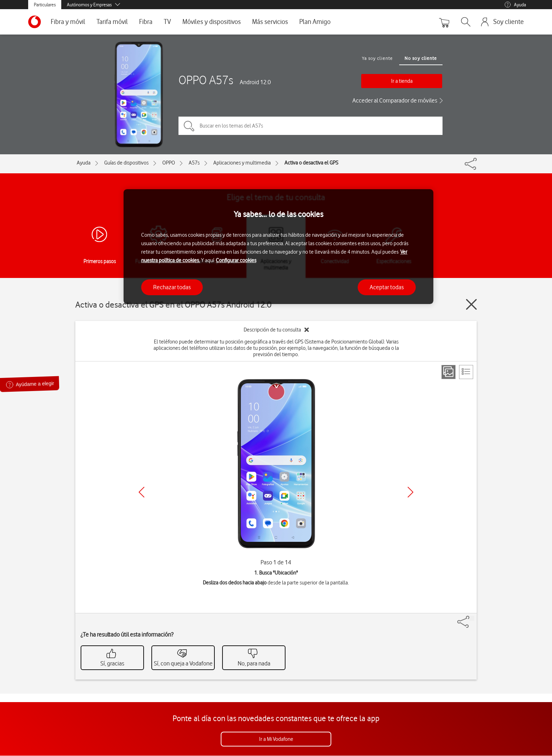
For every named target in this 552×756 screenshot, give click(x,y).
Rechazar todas (172, 287)
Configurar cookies (236, 260)
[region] (278, 247)
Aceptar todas (387, 287)
